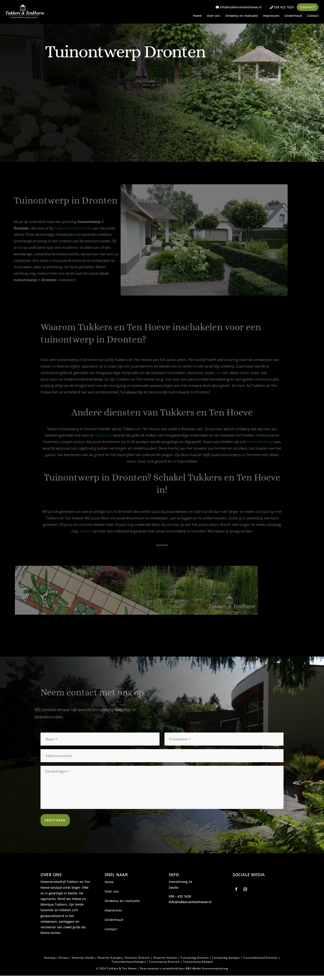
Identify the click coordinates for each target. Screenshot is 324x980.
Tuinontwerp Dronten (164, 962)
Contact (308, 7)
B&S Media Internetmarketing (207, 968)
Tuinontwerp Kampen (198, 962)
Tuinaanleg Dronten (195, 958)
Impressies (271, 16)
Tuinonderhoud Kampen (129, 962)
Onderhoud (293, 16)
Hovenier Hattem (165, 958)
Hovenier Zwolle (83, 958)
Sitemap (50, 958)
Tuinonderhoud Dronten (260, 958)
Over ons (214, 16)
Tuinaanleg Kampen (226, 958)
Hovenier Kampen (110, 958)
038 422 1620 (282, 7)
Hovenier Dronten (137, 958)
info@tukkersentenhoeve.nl (239, 7)
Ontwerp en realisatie (242, 16)
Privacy (64, 958)
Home (197, 16)
